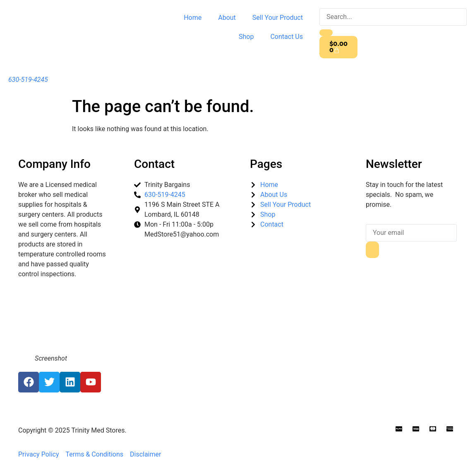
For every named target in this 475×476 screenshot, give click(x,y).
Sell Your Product (278, 18)
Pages (266, 164)
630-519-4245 (28, 80)
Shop (246, 37)
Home (193, 18)
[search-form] (393, 17)
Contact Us (287, 37)
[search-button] (326, 33)
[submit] (372, 250)
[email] (411, 233)
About (227, 18)
